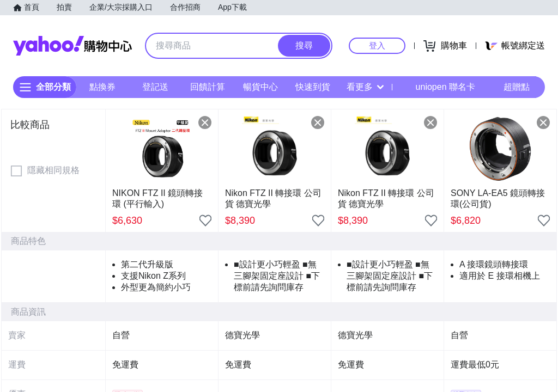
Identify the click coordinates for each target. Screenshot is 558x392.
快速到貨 (313, 87)
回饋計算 (208, 87)
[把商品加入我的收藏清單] (205, 220)
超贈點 (509, 87)
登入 (377, 45)
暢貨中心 (260, 87)
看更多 (365, 87)
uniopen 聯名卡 (438, 87)
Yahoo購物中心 (72, 46)
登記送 (155, 87)
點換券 (102, 87)
